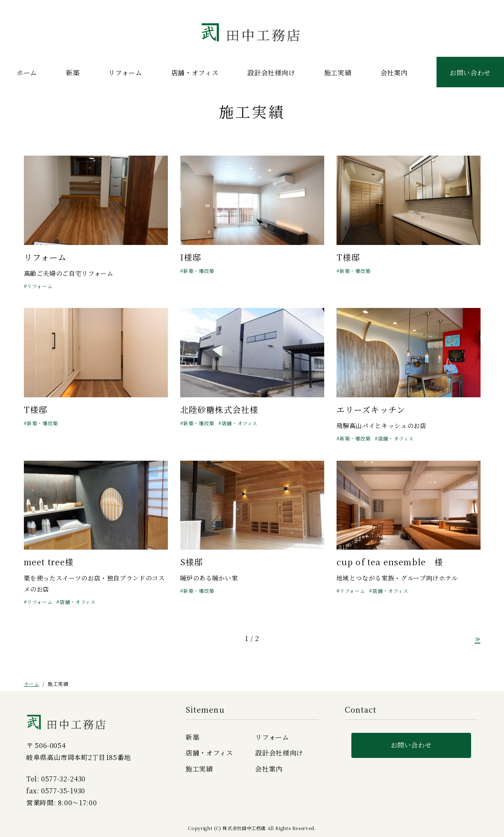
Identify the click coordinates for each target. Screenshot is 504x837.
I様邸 (191, 257)
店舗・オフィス (195, 73)
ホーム (27, 73)
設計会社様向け (271, 73)
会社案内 (394, 73)
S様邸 (192, 562)
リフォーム (125, 73)
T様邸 (348, 257)
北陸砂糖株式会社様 (219, 409)
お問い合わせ (470, 73)
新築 (73, 73)
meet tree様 (49, 562)
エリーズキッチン (371, 409)
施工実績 (338, 73)
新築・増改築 (199, 271)
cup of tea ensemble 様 (390, 562)
